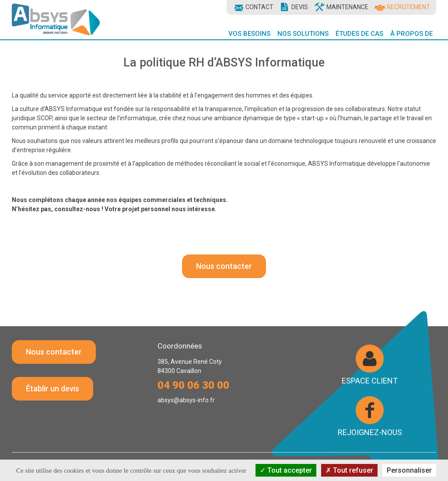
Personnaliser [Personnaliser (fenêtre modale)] (409, 470)
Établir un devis (52, 389)
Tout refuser (349, 470)
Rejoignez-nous (370, 432)
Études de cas (359, 34)
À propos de (411, 34)
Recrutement (408, 7)
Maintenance (347, 7)
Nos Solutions (303, 34)
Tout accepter (286, 470)
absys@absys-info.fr (186, 400)
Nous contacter (224, 266)
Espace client (370, 380)
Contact (259, 7)
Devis (300, 7)
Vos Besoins (249, 34)
